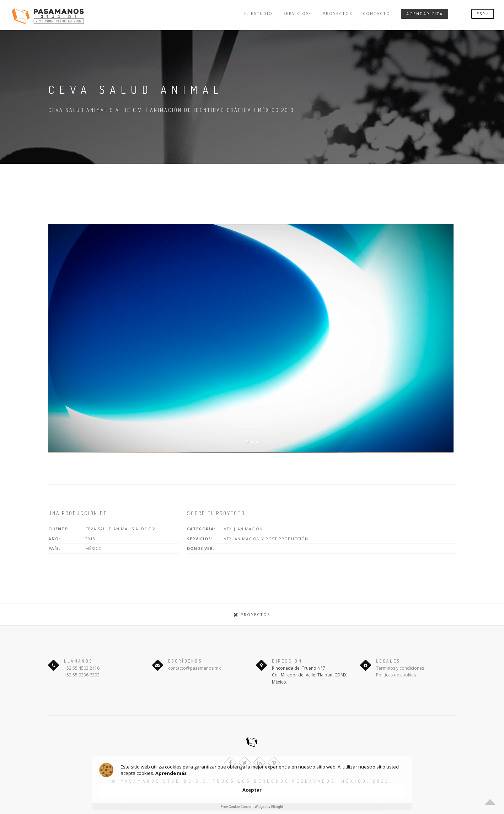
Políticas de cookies (396, 675)
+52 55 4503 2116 (82, 668)
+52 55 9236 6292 (82, 675)
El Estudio (258, 13)
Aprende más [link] (213, 789)
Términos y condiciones (400, 668)
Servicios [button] (298, 13)
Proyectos (337, 13)
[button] (483, 13)
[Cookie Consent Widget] (252, 790)
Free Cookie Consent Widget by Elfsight (252, 807)
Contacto (377, 13)
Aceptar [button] (388, 786)
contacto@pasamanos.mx (194, 668)
